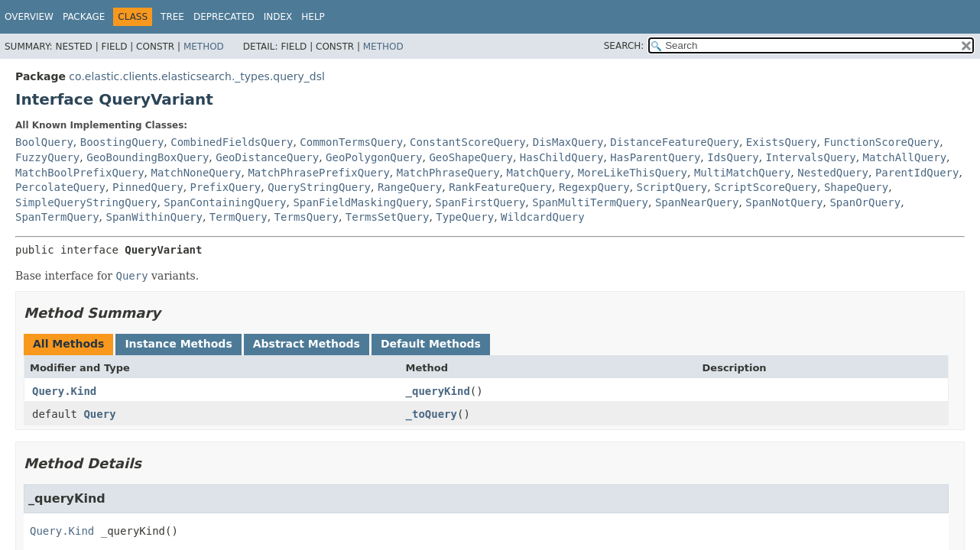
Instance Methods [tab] (178, 344)
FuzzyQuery (47, 157)
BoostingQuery (122, 142)
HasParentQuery (655, 157)
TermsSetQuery (388, 217)
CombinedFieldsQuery (232, 142)
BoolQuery (44, 142)
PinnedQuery (148, 187)
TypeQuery (465, 217)
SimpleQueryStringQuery (86, 202)
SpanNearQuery (697, 202)
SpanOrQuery (865, 202)
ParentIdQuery (917, 173)
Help (313, 17)
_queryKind (438, 391)
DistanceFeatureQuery (675, 142)
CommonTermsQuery (351, 142)
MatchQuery (539, 173)
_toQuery (432, 414)
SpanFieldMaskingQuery (360, 202)
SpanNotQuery (784, 202)
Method (204, 47)
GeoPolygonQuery (374, 157)
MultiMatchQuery (742, 173)
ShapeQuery (856, 187)
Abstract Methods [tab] (307, 344)
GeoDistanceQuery (267, 157)
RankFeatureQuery (500, 187)
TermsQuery (307, 217)
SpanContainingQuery (225, 202)
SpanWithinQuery (154, 217)
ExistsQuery (782, 142)
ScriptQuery (672, 187)
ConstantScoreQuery (468, 142)
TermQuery (239, 217)
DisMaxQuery (568, 142)
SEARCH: (624, 46)
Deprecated (224, 17)
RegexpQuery (594, 187)
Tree (172, 17)
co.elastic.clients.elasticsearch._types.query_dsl (196, 76)
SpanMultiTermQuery (590, 202)
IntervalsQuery (811, 157)
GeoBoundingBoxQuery (148, 157)
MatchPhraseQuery (448, 173)
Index (278, 17)
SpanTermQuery (57, 217)
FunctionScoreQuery (881, 142)
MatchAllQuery (905, 157)
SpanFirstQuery (480, 202)
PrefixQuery (226, 187)
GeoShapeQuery (471, 157)
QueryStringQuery (319, 187)
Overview (29, 17)
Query (99, 414)
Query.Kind (64, 391)
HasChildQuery (562, 157)
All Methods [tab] (68, 344)
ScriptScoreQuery (766, 187)
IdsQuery (733, 157)
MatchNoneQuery (196, 173)
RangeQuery (410, 187)
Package (84, 17)
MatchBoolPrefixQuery (80, 173)
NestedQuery (833, 173)
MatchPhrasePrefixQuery (318, 173)
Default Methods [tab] (431, 344)
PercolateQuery (60, 187)
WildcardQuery (543, 217)
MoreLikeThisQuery (633, 173)
